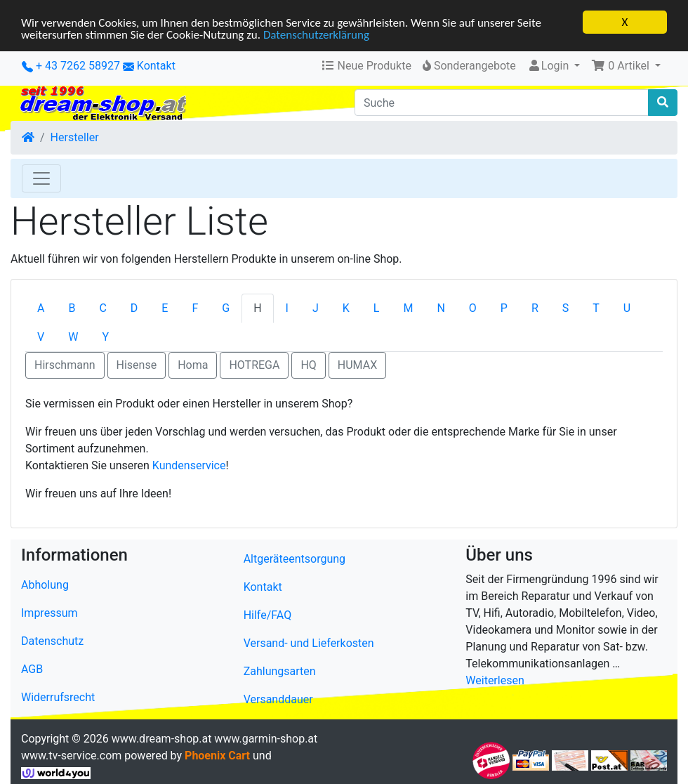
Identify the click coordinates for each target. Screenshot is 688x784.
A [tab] (41, 308)
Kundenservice (189, 465)
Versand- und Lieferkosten (309, 643)
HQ (308, 365)
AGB (32, 669)
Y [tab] (105, 337)
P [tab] (504, 308)
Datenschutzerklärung (316, 34)
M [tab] (408, 308)
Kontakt (156, 66)
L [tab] (377, 308)
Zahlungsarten (280, 671)
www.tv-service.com (71, 756)
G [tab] (226, 308)
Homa (193, 365)
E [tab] (165, 308)
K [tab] (346, 308)
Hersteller (75, 137)
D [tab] (134, 308)
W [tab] (73, 337)
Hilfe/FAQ (268, 615)
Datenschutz (52, 641)
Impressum (49, 613)
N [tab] (441, 308)
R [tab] (535, 308)
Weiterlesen (495, 680)
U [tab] (627, 308)
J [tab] (316, 308)
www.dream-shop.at (162, 739)
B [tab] (72, 308)
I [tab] (287, 308)
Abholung (45, 585)
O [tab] (473, 308)
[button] (626, 66)
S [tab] (566, 308)
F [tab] (195, 308)
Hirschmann (65, 365)
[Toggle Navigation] (41, 178)
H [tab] (257, 308)
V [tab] (41, 337)
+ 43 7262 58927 (71, 66)
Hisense (137, 365)
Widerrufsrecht (58, 697)
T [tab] (596, 308)
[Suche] (502, 103)
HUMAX (357, 365)
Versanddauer (278, 699)
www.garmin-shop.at (266, 739)
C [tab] (102, 308)
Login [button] (549, 66)
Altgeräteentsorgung (295, 559)
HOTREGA (254, 365)
